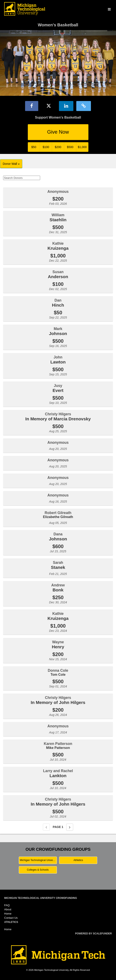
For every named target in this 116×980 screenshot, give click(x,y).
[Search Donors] (22, 178)
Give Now (58, 132)
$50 (34, 147)
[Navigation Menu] (109, 10)
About (8, 909)
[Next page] (70, 827)
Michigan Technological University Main (38, 860)
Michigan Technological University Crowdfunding (41, 898)
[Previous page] (46, 827)
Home (8, 914)
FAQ (7, 905)
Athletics (78, 860)
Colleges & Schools (38, 870)
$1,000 (82, 147)
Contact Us (11, 918)
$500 (70, 147)
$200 (58, 147)
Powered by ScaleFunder (93, 934)
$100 (46, 147)
